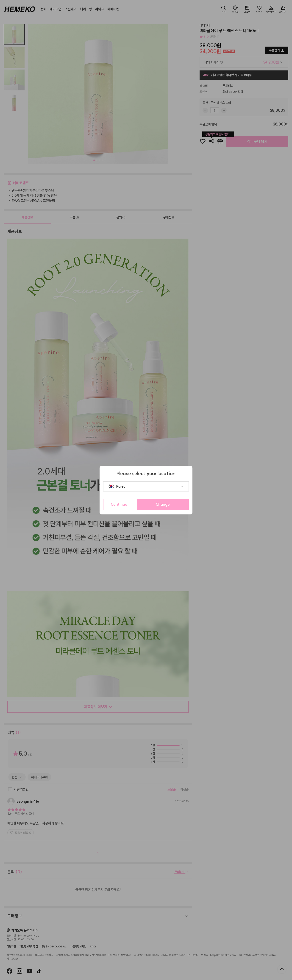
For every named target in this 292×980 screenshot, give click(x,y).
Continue (119, 504)
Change (163, 504)
